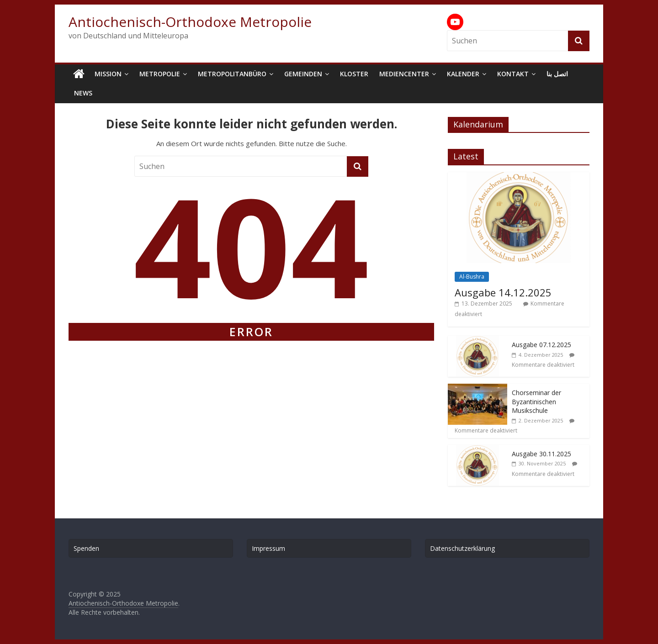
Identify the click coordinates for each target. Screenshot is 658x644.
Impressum (268, 548)
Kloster (354, 74)
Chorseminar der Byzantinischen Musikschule (536, 401)
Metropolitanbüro (232, 74)
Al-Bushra (472, 277)
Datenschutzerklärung (462, 548)
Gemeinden (303, 74)
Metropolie (160, 74)
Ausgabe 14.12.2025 (503, 292)
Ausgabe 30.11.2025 (541, 454)
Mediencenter (404, 74)
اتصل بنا (557, 74)
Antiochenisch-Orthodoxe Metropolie (190, 22)
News (83, 93)
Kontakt (513, 74)
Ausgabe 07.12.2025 (541, 345)
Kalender (463, 74)
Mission (108, 74)
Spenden (86, 548)
